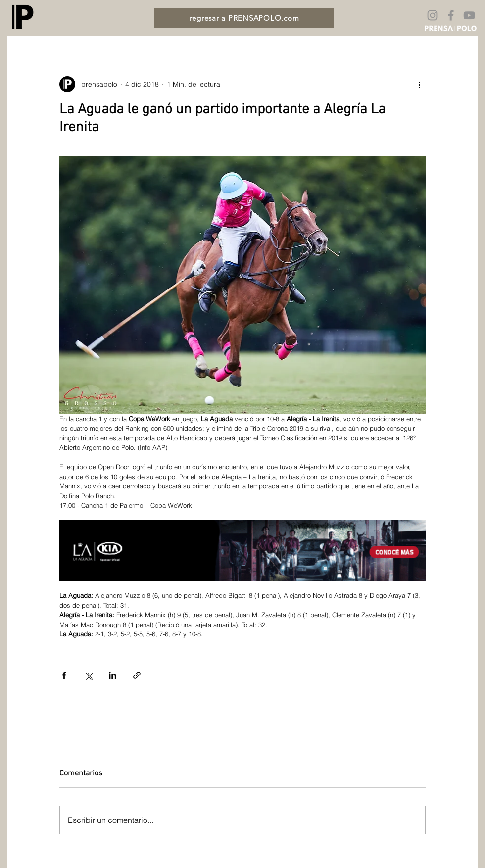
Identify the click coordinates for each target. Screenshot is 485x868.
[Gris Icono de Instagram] (433, 15)
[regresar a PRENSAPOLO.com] (244, 18)
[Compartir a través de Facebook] (64, 675)
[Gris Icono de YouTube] (469, 15)
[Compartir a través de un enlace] (137, 675)
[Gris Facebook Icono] (451, 15)
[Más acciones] (420, 84)
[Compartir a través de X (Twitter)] (88, 675)
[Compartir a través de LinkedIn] (113, 675)
